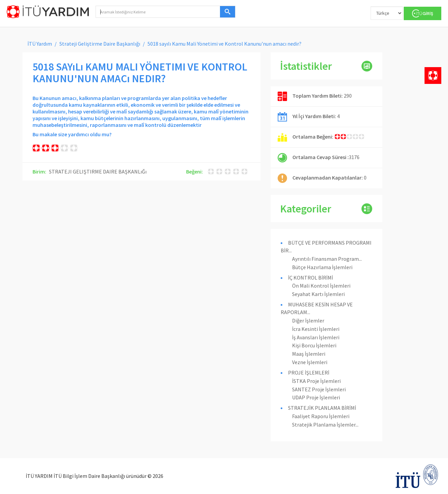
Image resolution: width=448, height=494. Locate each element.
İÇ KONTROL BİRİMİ (311, 278)
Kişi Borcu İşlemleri (314, 345)
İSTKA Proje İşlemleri (316, 381)
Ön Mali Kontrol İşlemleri (321, 286)
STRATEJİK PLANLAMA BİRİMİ (322, 408)
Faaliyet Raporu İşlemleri (321, 416)
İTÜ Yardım (40, 44)
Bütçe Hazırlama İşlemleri (322, 267)
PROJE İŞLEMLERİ (309, 373)
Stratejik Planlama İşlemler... (325, 425)
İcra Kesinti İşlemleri (316, 329)
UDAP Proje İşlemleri (316, 397)
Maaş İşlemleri (309, 354)
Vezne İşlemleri (310, 362)
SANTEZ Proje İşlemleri (319, 389)
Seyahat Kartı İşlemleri (318, 294)
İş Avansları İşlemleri (316, 337)
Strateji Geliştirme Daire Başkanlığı (100, 44)
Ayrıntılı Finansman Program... (327, 259)
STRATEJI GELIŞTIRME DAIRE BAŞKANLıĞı (98, 171)
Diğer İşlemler (308, 320)
